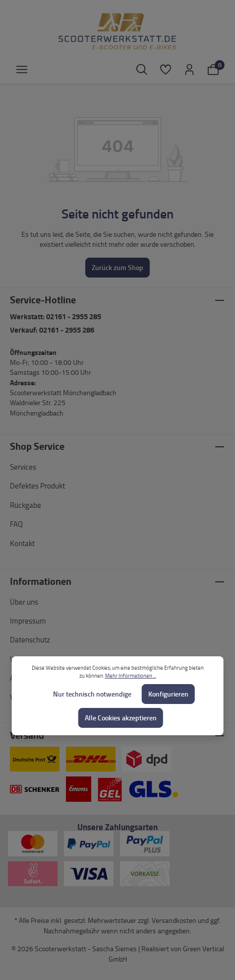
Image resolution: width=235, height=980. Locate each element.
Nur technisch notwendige (92, 694)
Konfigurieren (168, 694)
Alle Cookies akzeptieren (121, 718)
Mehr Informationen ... (131, 675)
